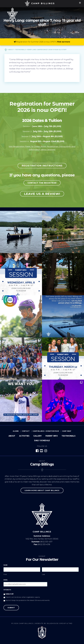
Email (6, 580)
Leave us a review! (42, 194)
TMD (70, 623)
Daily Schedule (42, 441)
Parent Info (52, 436)
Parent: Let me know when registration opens (23, 597)
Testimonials (69, 436)
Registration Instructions (42, 166)
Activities (24, 436)
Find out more (64, 42)
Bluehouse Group (57, 623)
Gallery (38, 436)
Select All (9, 594)
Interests (7, 590)
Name (5, 565)
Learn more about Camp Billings (42, 490)
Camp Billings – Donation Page (46, 431)
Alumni (16, 431)
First (5, 574)
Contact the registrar (42, 183)
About (12, 436)
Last (44, 574)
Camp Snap (67, 431)
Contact (26, 431)
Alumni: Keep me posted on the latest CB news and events (28, 600)
